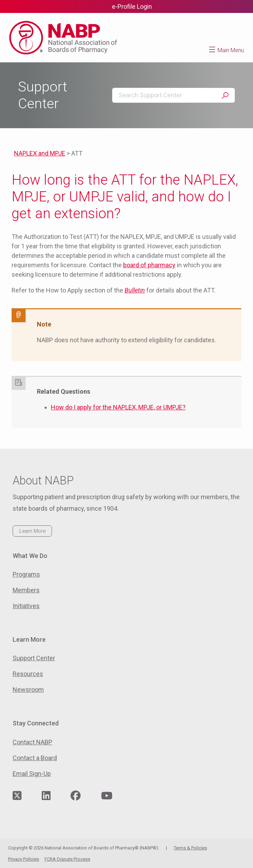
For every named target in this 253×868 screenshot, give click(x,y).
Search (225, 96)
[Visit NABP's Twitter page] (17, 796)
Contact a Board (35, 758)
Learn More (32, 531)
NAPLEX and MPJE (40, 153)
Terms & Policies (190, 848)
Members (26, 590)
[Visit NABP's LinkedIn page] (46, 796)
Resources (28, 674)
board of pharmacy (149, 265)
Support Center (34, 658)
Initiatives (26, 606)
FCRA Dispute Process (67, 859)
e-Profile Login (132, 6)
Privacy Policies (24, 859)
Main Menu (231, 50)
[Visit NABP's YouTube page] (107, 796)
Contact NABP (32, 742)
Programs (26, 574)
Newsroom (28, 690)
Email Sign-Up (32, 774)
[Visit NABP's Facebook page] (76, 796)
